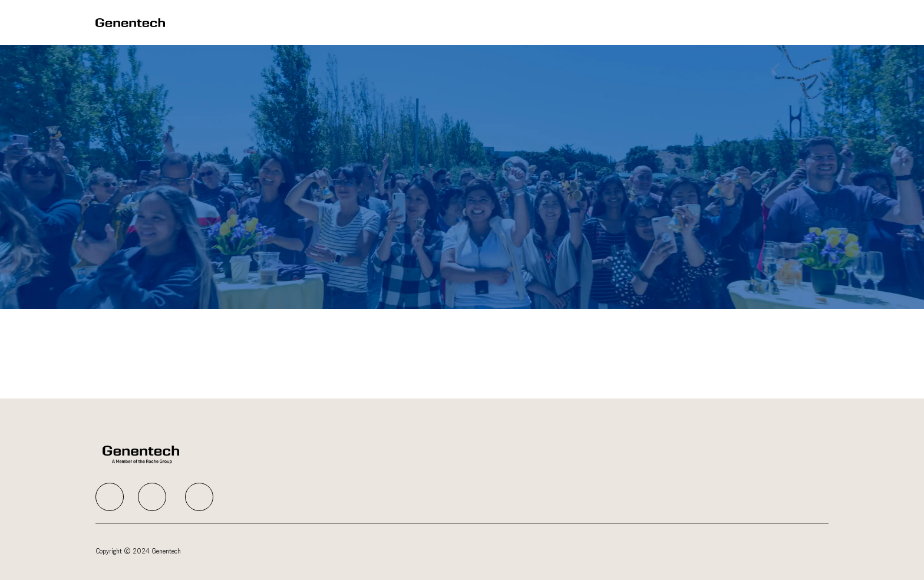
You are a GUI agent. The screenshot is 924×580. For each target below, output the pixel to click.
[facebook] (110, 497)
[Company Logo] (130, 22)
